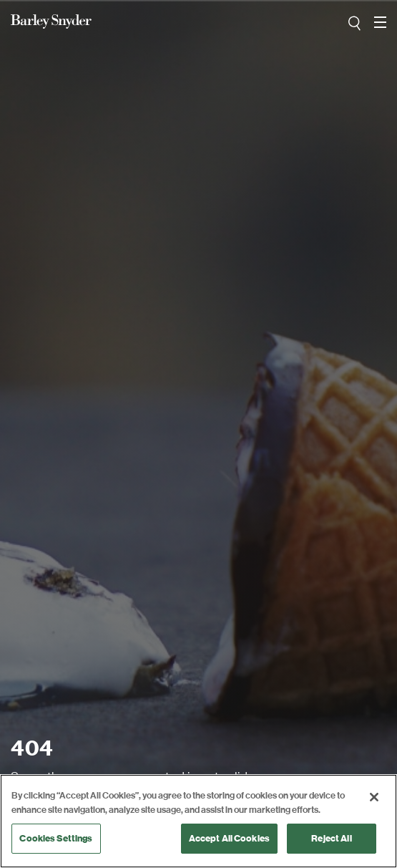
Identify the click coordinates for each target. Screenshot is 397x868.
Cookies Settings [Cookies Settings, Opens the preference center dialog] (56, 838)
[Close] (374, 797)
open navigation (380, 17)
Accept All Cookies (229, 838)
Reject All (331, 838)
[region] (198, 821)
